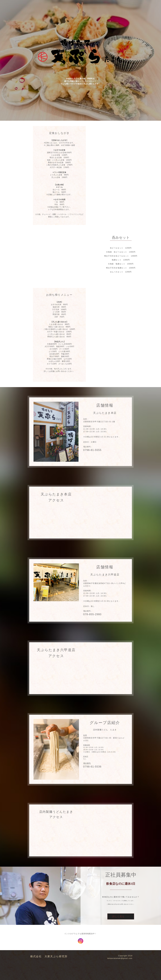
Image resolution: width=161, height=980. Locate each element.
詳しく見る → (121, 916)
